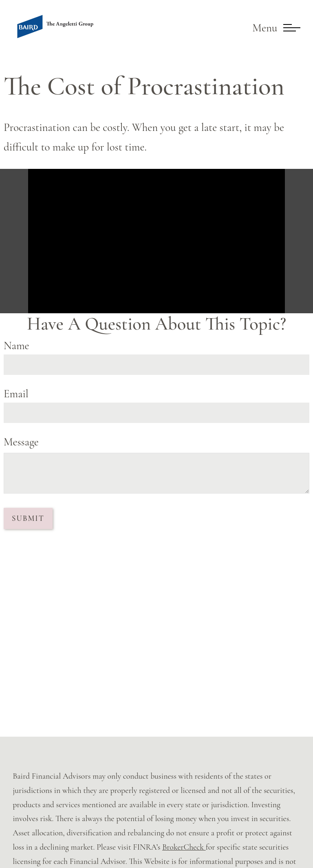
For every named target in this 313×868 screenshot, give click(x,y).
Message (21, 442)
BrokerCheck (184, 847)
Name (17, 346)
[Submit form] (28, 518)
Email (16, 394)
